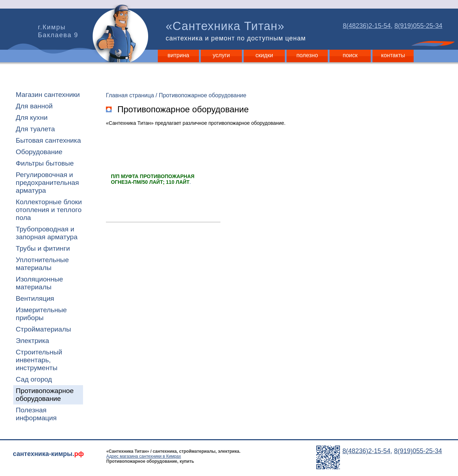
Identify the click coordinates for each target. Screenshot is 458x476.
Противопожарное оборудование (45, 395)
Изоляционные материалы (39, 283)
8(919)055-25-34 (418, 26)
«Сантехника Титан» (237, 31)
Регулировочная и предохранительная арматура (47, 183)
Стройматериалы (43, 329)
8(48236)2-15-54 (367, 26)
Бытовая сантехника (48, 140)
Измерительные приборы (41, 314)
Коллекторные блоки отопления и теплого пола (49, 210)
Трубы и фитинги (43, 248)
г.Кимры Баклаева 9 (58, 31)
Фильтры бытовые (45, 163)
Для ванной (34, 106)
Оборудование (39, 152)
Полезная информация (36, 414)
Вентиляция (35, 298)
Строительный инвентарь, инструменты (39, 360)
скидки (264, 55)
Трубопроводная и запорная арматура (47, 233)
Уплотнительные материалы (42, 264)
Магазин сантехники (48, 95)
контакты (393, 55)
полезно (307, 55)
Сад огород (34, 379)
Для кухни (32, 117)
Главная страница (130, 95)
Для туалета (35, 129)
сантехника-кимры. (48, 454)
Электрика (32, 341)
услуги (221, 55)
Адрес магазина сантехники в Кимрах (144, 456)
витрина (178, 55)
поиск (350, 55)
